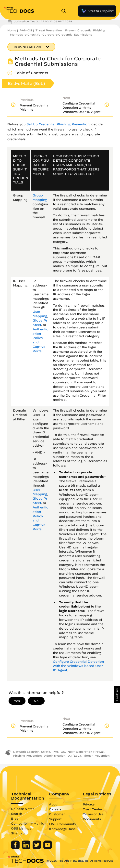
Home (12, 30)
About (54, 804)
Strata (46, 752)
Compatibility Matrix (27, 823)
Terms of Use (93, 814)
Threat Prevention (49, 30)
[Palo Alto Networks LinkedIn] (27, 848)
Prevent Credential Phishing (85, 30)
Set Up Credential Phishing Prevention (58, 124)
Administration (55, 756)
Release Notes (23, 809)
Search (17, 814)
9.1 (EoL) (74, 756)
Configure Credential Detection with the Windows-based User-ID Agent (78, 666)
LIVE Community (63, 824)
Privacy (89, 804)
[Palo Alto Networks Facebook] (16, 848)
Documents (92, 819)
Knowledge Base (62, 829)
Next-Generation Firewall (86, 752)
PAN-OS (26, 30)
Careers (55, 809)
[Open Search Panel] (65, 11)
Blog (15, 818)
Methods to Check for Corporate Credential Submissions (51, 34)
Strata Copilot (97, 11)
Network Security (26, 752)
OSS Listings (21, 828)
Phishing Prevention (27, 756)
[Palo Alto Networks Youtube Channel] (48, 848)
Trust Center (93, 809)
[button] (117, 694)
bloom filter (70, 490)
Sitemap (18, 833)
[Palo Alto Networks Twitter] (37, 848)
